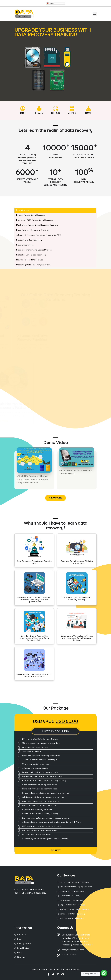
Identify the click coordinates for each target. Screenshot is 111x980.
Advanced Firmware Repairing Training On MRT (39, 235)
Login (23, 113)
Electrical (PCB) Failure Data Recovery (35, 220)
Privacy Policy (24, 944)
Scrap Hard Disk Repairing (72, 914)
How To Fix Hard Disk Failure (30, 260)
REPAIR (56, 113)
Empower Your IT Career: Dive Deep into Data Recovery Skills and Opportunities (34, 600)
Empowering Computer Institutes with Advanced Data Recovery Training (77, 638)
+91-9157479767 (69, 955)
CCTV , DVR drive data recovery (75, 882)
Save (88, 113)
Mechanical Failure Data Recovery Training (37, 225)
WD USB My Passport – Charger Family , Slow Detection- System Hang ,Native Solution (32, 479)
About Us (22, 935)
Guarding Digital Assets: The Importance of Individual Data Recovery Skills (34, 638)
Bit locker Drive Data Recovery (31, 255)
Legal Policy (23, 948)
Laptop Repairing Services (72, 905)
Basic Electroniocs (25, 245)
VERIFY (72, 113)
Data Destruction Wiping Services (76, 887)
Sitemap (21, 957)
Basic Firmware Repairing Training (32, 230)
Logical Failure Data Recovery (31, 215)
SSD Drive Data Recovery (72, 919)
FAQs (20, 953)
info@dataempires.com (73, 950)
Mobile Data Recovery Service (74, 909)
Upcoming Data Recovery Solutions (33, 265)
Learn (39, 113)
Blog (19, 939)
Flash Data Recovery (70, 896)
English (50, 3)
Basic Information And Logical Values (34, 250)
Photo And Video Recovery (29, 240)
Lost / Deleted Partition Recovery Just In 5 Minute (76, 472)
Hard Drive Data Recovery (72, 900)
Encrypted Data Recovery (72, 891)
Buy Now (55, 851)
